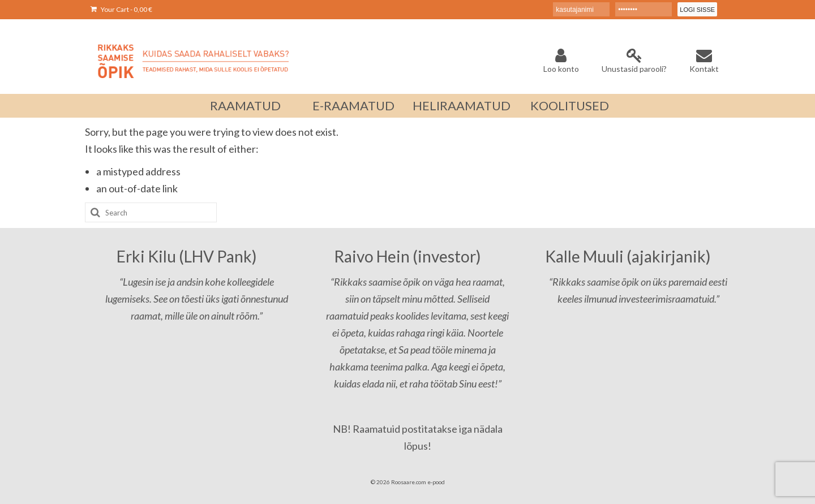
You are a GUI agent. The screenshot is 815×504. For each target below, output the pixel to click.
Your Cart (121, 9)
